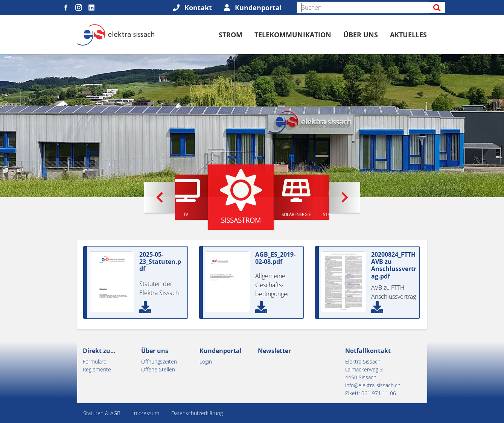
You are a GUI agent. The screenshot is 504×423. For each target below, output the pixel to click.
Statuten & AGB (102, 413)
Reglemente (97, 369)
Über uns (361, 35)
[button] (160, 197)
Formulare (95, 361)
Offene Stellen (158, 369)
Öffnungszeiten (159, 361)
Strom (231, 35)
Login (206, 361)
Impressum (146, 413)
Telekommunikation (293, 35)
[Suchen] (363, 8)
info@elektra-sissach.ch (373, 385)
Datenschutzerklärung (197, 413)
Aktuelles (408, 35)
